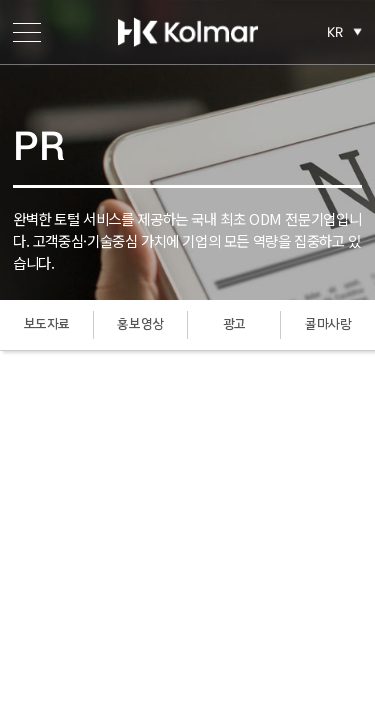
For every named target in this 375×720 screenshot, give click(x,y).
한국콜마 (188, 32)
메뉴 (27, 32)
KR (335, 32)
